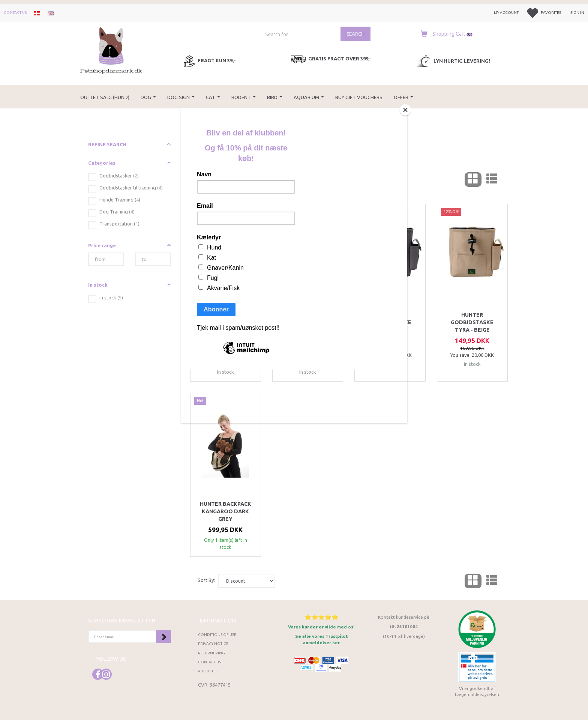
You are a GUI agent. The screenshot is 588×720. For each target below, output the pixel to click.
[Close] (405, 110)
